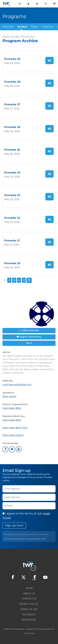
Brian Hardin (9, 396)
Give (54, 4)
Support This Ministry (30, 337)
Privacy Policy (19, 539)
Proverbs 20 (12, 263)
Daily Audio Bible (12, 408)
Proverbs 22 (12, 218)
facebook (5, 449)
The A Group (29, 633)
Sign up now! (14, 525)
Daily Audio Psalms (13, 435)
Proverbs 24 (12, 173)
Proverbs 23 (12, 195)
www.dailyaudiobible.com (17, 384)
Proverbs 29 (12, 59)
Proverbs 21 (12, 241)
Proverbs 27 (12, 104)
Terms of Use (34, 539)
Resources (29, 620)
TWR (37, 629)
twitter (12, 449)
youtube (19, 449)
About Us (29, 594)
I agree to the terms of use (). (26, 516)
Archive (22, 27)
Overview (8, 27)
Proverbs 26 (12, 127)
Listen (49, 61)
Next (29, 280)
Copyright (29, 615)
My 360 (28, 4)
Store (29, 343)
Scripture (48, 27)
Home (29, 588)
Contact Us (29, 599)
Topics (35, 27)
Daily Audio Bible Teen (15, 428)
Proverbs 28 (12, 82)
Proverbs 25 (12, 150)
